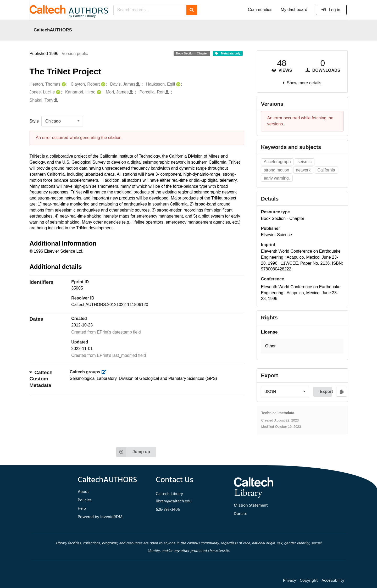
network (303, 170)
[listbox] (62, 121)
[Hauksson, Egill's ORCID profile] (178, 84)
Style (34, 121)
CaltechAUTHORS (53, 30)
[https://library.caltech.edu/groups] (105, 372)
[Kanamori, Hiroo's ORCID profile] (98, 92)
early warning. (277, 178)
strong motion (276, 170)
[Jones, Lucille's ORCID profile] (57, 92)
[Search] (192, 10)
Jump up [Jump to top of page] (133, 452)
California (326, 170)
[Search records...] (150, 10)
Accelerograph (277, 162)
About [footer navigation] (83, 492)
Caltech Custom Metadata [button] (41, 379)
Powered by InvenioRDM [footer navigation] (100, 517)
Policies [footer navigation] (85, 500)
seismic (305, 162)
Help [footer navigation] (82, 509)
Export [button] (326, 392)
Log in (331, 10)
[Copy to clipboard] (342, 392)
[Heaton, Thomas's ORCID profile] (63, 84)
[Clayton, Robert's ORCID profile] (102, 84)
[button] (302, 346)
